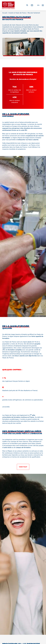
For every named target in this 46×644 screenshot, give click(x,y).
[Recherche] (27, 5)
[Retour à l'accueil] (8, 5)
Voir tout (23, 467)
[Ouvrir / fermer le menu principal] (43, 5)
